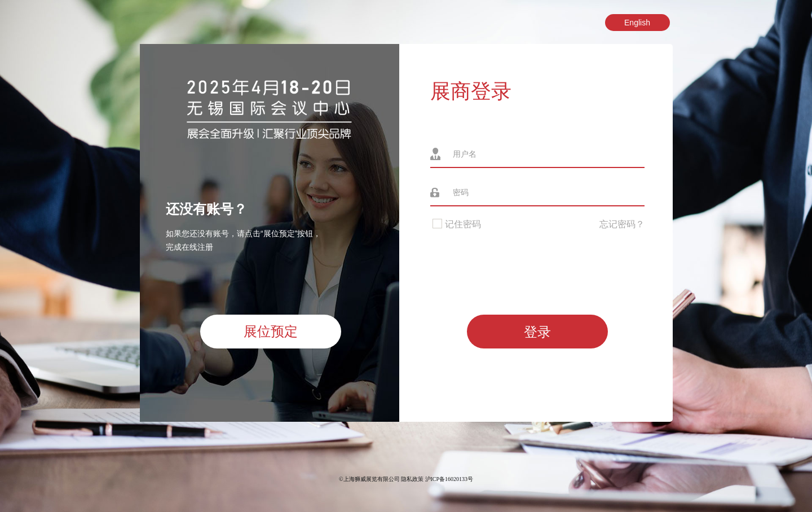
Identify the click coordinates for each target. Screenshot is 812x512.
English (637, 23)
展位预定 (271, 331)
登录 (537, 332)
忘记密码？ (622, 224)
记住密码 (456, 224)
